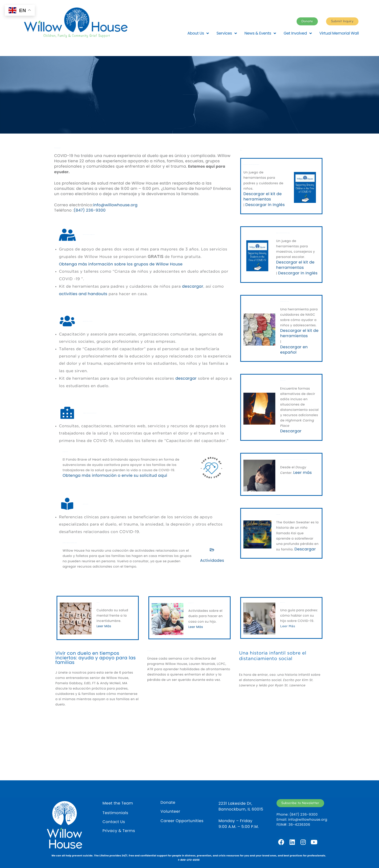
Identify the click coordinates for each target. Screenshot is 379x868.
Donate (168, 803)
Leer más (303, 473)
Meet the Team (118, 803)
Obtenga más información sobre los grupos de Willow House (121, 264)
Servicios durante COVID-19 (57, 148)
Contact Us (114, 822)
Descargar (291, 431)
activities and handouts (83, 294)
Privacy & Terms (119, 831)
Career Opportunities (182, 821)
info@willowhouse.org (116, 205)
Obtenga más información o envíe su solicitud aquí (115, 476)
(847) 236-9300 (90, 210)
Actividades (212, 561)
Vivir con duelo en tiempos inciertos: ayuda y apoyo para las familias (96, 658)
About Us (198, 33)
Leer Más (104, 626)
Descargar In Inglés (265, 205)
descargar (193, 286)
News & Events (260, 33)
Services (227, 33)
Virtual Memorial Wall (339, 33)
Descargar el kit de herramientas (263, 197)
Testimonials (115, 813)
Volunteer (170, 811)
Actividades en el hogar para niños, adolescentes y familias (70, 543)
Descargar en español (294, 350)
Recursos (241, 151)
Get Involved (298, 33)
